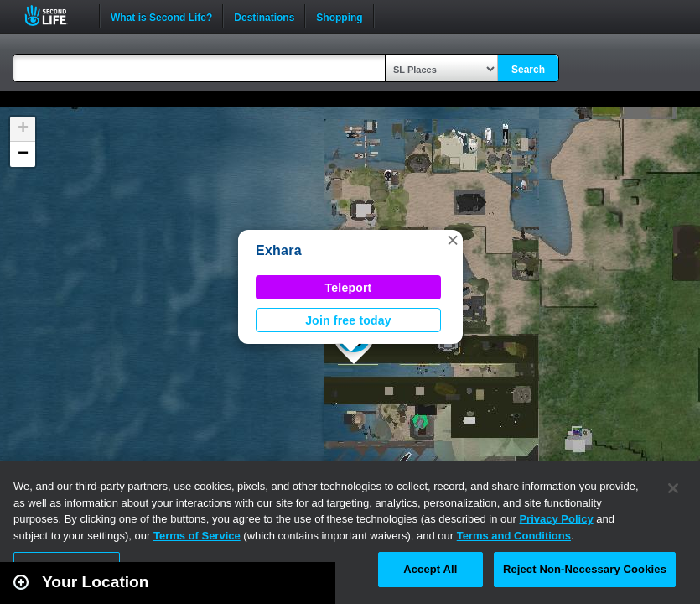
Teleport (349, 288)
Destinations (264, 16)
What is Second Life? (161, 16)
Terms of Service (197, 536)
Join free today (348, 320)
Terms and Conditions (514, 536)
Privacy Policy (556, 519)
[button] (453, 240)
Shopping (339, 16)
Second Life (55, 16)
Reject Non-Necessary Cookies (585, 569)
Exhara (279, 250)
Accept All (430, 569)
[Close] (673, 488)
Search (528, 70)
